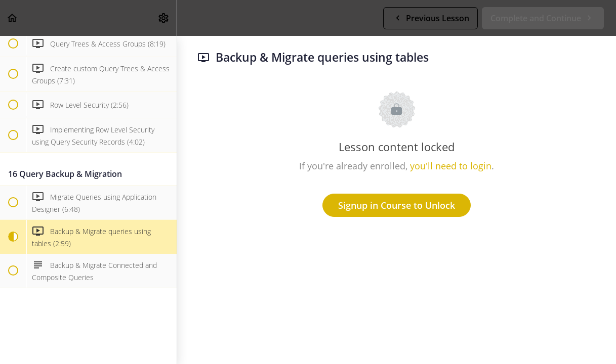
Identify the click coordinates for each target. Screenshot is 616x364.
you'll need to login (451, 166)
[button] (13, 18)
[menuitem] (164, 18)
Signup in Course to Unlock (397, 205)
